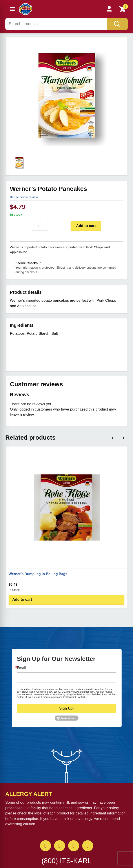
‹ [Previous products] (112, 438)
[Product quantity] (40, 226)
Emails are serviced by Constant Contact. (64, 697)
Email (22, 668)
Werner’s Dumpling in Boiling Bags (38, 574)
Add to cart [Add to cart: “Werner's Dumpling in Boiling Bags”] (22, 599)
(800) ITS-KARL (67, 861)
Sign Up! (67, 708)
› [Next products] (123, 438)
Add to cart (86, 226)
